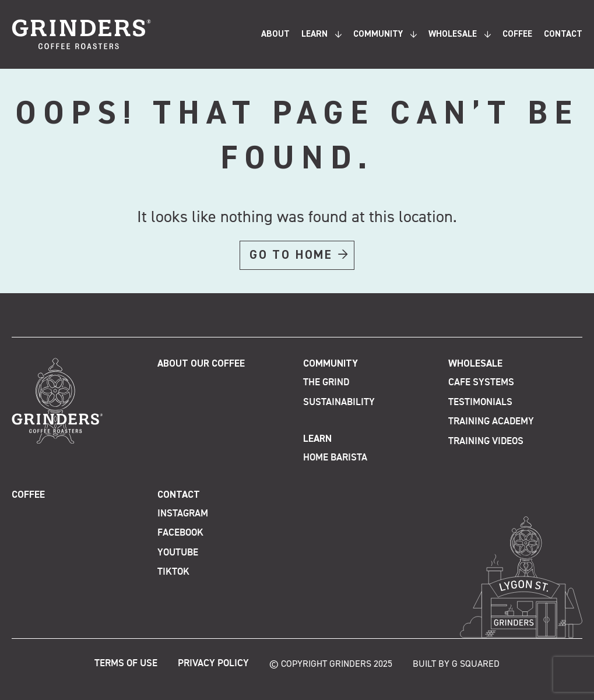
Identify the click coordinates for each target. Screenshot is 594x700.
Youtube (178, 553)
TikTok (173, 572)
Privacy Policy (213, 664)
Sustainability (339, 402)
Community (378, 34)
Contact (563, 34)
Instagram (183, 514)
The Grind (326, 383)
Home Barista (335, 458)
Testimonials (480, 402)
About (275, 34)
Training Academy (491, 422)
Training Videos (486, 442)
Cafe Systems (481, 383)
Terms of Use (126, 664)
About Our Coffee (201, 364)
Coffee (517, 34)
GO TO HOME (291, 255)
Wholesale (453, 34)
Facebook (180, 533)
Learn (314, 34)
